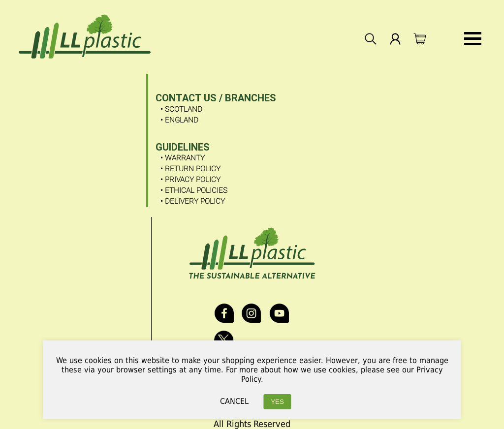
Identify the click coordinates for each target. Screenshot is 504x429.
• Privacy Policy (190, 180)
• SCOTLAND (181, 109)
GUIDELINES (183, 147)
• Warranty (183, 158)
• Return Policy (190, 169)
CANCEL (234, 401)
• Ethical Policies (194, 190)
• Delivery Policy (193, 201)
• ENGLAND (179, 120)
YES (277, 402)
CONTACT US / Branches (216, 98)
